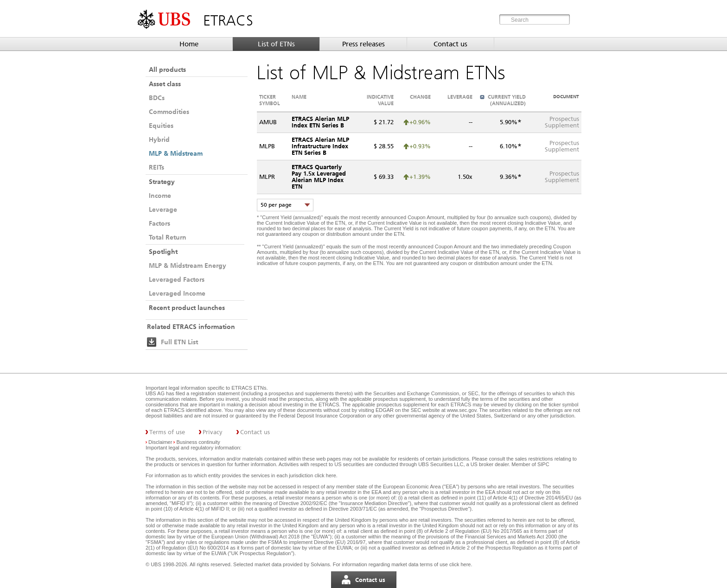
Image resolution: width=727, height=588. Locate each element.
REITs (156, 167)
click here (325, 475)
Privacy (213, 432)
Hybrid (159, 139)
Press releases (363, 44)
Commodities (169, 112)
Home (189, 44)
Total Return (168, 237)
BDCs (157, 98)
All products (167, 70)
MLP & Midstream (176, 153)
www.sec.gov (461, 410)
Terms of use (167, 432)
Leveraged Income (177, 293)
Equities (161, 126)
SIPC (543, 464)
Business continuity (198, 442)
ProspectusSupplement (562, 122)
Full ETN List (179, 342)
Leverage (163, 209)
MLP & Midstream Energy (188, 266)
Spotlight (163, 252)
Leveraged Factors (177, 279)
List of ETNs (276, 44)
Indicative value (380, 100)
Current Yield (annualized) (507, 100)
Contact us (450, 44)
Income (160, 196)
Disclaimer (160, 442)
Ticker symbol (270, 100)
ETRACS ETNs (249, 388)
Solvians (320, 564)
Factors (159, 223)
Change (420, 97)
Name (299, 97)
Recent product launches (187, 308)
